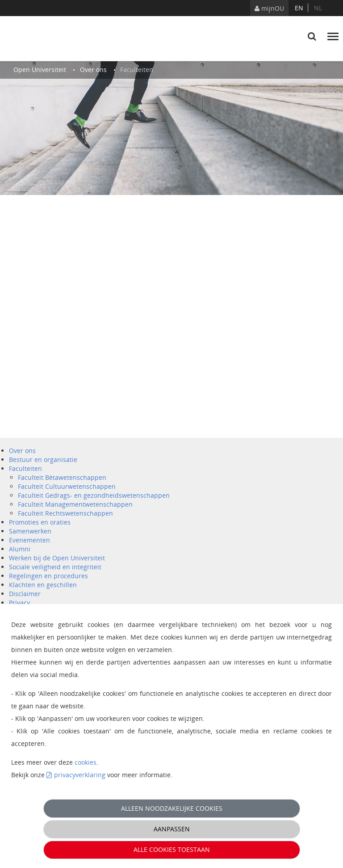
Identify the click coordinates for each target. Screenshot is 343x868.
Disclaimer (25, 594)
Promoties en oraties (40, 522)
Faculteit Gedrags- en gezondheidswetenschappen (94, 495)
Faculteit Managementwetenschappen (75, 504)
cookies (86, 762)
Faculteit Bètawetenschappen (62, 477)
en (299, 8)
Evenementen (29, 540)
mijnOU (269, 8)
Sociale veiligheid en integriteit (55, 567)
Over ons (22, 451)
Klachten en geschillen (43, 585)
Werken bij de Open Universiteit (57, 558)
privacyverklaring (80, 775)
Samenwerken (30, 531)
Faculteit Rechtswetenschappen (65, 513)
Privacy (19, 603)
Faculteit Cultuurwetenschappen (67, 486)
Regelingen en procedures (48, 576)
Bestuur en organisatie (43, 459)
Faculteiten (25, 468)
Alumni (20, 549)
